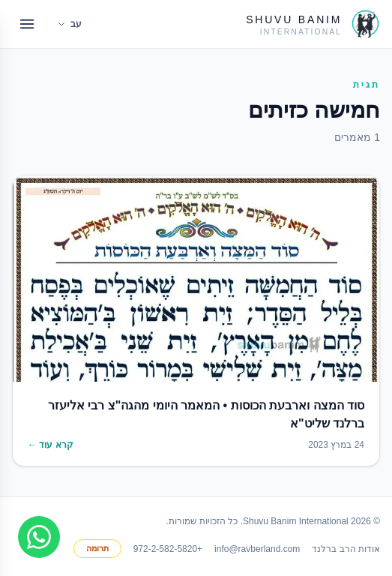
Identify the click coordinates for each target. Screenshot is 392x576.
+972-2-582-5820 (168, 549)
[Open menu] (27, 24)
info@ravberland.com (257, 549)
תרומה (97, 548)
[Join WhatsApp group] (39, 537)
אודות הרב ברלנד (346, 549)
